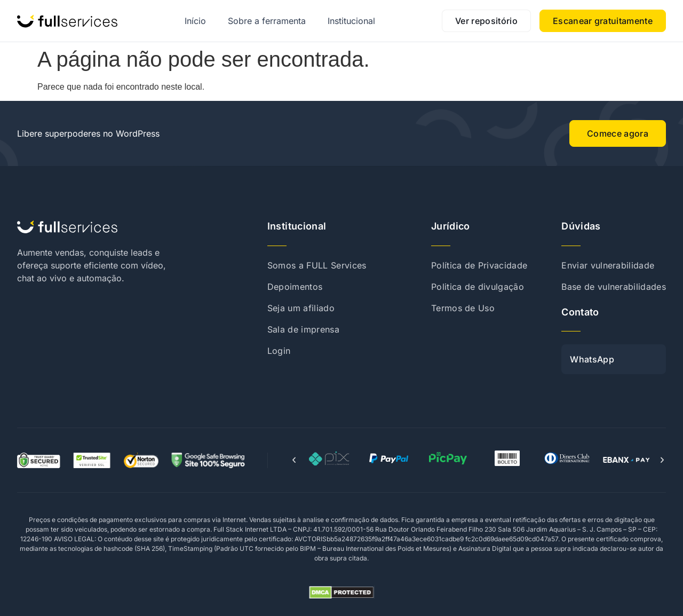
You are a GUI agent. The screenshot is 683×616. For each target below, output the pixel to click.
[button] (294, 460)
